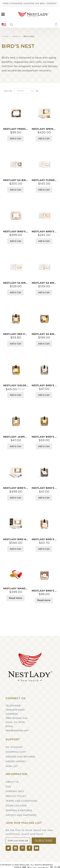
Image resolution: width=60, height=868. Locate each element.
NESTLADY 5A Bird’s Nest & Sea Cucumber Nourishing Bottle (44, 334)
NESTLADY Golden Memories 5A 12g (16, 385)
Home (6, 36)
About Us (12, 782)
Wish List (12, 766)
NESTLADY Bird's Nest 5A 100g (16, 488)
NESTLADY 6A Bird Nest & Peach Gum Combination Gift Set (44, 283)
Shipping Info (15, 791)
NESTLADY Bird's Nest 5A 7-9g (44, 539)
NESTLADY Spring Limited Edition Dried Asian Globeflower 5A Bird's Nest (44, 129)
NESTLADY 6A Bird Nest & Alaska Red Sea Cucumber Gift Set (16, 180)
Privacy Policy (16, 796)
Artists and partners (21, 815)
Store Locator (16, 806)
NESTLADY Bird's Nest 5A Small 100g (16, 232)
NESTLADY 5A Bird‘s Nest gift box (16, 283)
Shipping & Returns (19, 810)
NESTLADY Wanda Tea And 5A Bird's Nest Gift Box (16, 588)
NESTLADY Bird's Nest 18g (44, 437)
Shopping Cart (16, 752)
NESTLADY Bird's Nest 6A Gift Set (44, 232)
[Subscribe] (44, 841)
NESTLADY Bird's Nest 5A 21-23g (44, 591)
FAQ (8, 787)
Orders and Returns (20, 757)
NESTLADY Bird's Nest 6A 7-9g (44, 385)
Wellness (17, 36)
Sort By (8, 91)
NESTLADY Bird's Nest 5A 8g (44, 488)
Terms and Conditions (21, 801)
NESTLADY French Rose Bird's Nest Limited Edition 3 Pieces (16, 129)
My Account (14, 747)
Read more (16, 598)
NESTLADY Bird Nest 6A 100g (16, 539)
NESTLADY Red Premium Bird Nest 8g (16, 334)
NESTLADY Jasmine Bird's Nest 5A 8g (16, 437)
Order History (16, 761)
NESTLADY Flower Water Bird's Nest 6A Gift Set (44, 180)
